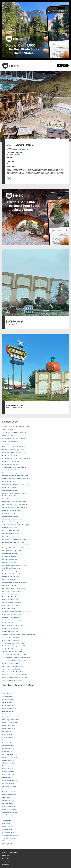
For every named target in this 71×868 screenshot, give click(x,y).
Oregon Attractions (8, 803)
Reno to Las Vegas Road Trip (11, 606)
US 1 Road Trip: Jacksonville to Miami (13, 666)
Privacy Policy (6, 858)
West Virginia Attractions (9, 838)
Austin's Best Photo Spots (10, 444)
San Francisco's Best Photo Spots (12, 620)
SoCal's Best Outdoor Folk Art (11, 637)
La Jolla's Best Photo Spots (10, 533)
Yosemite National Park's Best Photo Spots (15, 678)
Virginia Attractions (8, 829)
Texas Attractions (7, 821)
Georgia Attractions (8, 717)
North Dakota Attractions (9, 795)
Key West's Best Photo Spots (11, 531)
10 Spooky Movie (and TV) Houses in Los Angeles (17, 427)
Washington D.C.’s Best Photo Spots (13, 672)
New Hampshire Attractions (10, 780)
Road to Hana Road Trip (9, 608)
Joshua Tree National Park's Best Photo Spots (16, 525)
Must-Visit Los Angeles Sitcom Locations (14, 565)
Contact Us (6, 864)
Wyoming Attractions (8, 844)
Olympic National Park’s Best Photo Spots (14, 582)
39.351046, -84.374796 (14, 154)
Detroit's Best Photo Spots (10, 490)
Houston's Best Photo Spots (10, 516)
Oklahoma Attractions (8, 801)
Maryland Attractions (8, 754)
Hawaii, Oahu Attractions (9, 728)
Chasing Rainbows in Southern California (14, 467)
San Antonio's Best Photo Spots (11, 614)
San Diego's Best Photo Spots (11, 617)
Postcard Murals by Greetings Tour (12, 603)
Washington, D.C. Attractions (11, 835)
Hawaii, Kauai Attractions (9, 723)
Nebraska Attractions (8, 775)
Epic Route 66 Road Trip (9, 496)
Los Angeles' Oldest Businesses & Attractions (15, 548)
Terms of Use (6, 861)
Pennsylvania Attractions (9, 806)
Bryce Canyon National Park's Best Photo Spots (16, 458)
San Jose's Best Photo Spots (11, 623)
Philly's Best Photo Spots (9, 594)
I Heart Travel (6, 856)
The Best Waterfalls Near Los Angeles (13, 649)
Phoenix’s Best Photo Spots (10, 597)
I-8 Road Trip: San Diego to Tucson (12, 519)
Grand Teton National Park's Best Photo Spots (16, 505)
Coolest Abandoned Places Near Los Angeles (15, 476)
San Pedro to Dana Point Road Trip (12, 626)
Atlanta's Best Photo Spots (10, 441)
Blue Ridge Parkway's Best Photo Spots (14, 453)
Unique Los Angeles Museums (11, 663)
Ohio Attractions (7, 798)
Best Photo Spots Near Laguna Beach (13, 450)
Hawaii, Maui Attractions (9, 726)
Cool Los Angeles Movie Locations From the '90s (16, 479)
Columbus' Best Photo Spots (11, 473)
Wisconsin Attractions (8, 841)
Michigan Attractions (8, 760)
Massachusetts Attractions (10, 757)
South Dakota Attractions (9, 815)
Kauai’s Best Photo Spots (10, 528)
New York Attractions (8, 789)
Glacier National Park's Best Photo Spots (14, 502)
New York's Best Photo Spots (11, 577)
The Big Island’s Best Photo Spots (12, 652)
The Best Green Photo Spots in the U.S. (14, 646)
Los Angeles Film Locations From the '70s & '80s (16, 539)
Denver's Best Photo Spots (10, 487)
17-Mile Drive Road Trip (9, 430)
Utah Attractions (7, 824)
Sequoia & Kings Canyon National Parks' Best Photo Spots (19, 634)
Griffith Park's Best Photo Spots (11, 510)
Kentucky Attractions (8, 746)
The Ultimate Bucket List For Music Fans (14, 660)
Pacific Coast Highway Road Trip (12, 591)
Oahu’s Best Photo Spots (10, 580)
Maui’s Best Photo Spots (9, 557)
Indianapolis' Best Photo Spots (11, 522)
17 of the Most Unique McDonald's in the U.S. (15, 432)
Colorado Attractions (8, 705)
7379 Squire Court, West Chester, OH (18, 150)
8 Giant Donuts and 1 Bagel (10, 435)
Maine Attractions (7, 751)
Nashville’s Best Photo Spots (11, 571)
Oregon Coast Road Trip (9, 585)
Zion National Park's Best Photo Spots (13, 681)
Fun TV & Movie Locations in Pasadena (14, 499)
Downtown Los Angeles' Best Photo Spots (14, 493)
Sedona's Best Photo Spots (10, 632)
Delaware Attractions (8, 711)
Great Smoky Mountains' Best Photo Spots (15, 507)
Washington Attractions (9, 832)
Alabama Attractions (8, 691)
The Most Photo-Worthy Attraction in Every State (16, 657)
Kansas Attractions (8, 743)
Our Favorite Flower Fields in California (14, 588)
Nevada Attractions (8, 777)
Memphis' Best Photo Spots (10, 559)
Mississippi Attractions (9, 766)
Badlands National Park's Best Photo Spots (15, 447)
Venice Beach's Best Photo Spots (12, 669)
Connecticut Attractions (9, 708)
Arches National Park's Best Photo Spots (14, 438)
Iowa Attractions (7, 740)
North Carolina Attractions (10, 792)
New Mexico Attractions (9, 786)
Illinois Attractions (7, 734)
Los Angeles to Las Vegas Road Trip (13, 551)
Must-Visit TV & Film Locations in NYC (13, 568)
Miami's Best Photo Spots (10, 562)
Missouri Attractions (8, 769)
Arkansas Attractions (8, 700)
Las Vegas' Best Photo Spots (11, 536)
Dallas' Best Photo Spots (9, 482)
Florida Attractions (7, 714)
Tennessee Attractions (9, 818)
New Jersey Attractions (9, 783)
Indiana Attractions (8, 737)
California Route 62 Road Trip (11, 461)
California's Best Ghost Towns (11, 464)
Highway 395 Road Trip (9, 513)
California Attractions (8, 702)
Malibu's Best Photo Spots (10, 554)
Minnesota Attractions (9, 763)
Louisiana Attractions (8, 749)
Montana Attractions (8, 772)
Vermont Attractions (8, 826)
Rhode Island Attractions (9, 809)
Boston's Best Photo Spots (10, 456)
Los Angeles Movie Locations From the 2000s (15, 545)
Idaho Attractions (7, 731)
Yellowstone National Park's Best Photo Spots (15, 675)
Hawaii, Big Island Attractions (11, 720)
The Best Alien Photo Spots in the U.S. (13, 643)
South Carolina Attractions (10, 812)
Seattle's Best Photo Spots (10, 629)
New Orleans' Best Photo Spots (11, 574)
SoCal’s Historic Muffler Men (10, 640)
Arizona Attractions (8, 697)
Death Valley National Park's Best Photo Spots (16, 484)
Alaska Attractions (7, 694)
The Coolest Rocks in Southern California (14, 655)
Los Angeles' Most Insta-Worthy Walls (13, 542)
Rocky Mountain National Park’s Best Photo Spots (17, 611)
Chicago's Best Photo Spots (10, 470)
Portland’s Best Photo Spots (10, 600)
